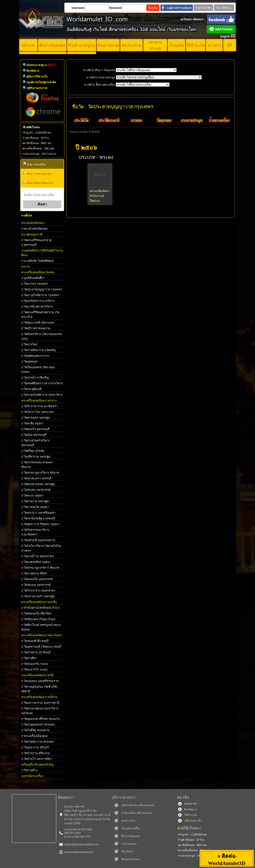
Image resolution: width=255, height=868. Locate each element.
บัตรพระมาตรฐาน (41, 65)
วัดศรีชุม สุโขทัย (34, 451)
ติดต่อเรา (199, 19)
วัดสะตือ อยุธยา (34, 423)
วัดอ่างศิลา (30, 658)
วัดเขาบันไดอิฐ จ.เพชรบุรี (39, 518)
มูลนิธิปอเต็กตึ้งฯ (34, 278)
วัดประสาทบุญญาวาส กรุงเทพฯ (43, 289)
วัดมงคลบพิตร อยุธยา (37, 562)
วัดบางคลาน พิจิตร (35, 573)
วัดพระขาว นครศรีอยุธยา (40, 513)
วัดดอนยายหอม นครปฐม (40, 484)
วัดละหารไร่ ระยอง (36, 669)
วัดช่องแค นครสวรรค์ (37, 585)
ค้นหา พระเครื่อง (34, 164)
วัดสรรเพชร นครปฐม (37, 418)
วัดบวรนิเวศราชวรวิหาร (38, 307)
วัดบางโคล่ (31, 344)
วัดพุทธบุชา (31, 362)
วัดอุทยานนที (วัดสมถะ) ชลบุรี (42, 647)
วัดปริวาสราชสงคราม (37, 328)
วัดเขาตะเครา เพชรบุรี (38, 478)
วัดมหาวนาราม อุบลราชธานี (42, 703)
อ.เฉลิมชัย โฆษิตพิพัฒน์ (39, 261)
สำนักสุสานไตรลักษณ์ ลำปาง (42, 608)
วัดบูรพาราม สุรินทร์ (36, 747)
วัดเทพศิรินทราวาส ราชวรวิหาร (43, 383)
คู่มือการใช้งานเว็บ (37, 77)
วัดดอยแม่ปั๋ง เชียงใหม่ (38, 613)
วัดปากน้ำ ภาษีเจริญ (36, 378)
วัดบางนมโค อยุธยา (36, 507)
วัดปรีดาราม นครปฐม (37, 457)
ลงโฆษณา (186, 19)
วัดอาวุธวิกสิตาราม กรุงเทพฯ (42, 295)
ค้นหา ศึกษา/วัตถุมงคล (38, 182)
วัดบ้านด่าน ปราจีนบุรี (37, 652)
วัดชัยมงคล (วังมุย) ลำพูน (40, 619)
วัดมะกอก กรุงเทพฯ (36, 284)
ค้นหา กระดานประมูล (37, 173)
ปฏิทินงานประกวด (37, 88)
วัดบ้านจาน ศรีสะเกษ (37, 753)
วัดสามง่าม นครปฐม (36, 501)
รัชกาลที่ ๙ (31, 770)
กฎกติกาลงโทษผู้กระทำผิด (41, 82)
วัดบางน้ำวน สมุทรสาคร (39, 556)
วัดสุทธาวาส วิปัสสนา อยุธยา (42, 524)
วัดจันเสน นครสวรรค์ (37, 490)
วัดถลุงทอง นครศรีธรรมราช (41, 681)
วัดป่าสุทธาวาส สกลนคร (39, 742)
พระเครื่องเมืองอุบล (36, 736)
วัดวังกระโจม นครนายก (39, 412)
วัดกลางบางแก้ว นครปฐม (39, 596)
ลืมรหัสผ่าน (33, 71)
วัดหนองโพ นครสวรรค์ (38, 579)
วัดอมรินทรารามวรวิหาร (39, 301)
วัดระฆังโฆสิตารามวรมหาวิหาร (43, 395)
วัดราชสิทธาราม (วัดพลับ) (40, 350)
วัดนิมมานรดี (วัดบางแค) (39, 323)
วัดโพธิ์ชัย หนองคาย (37, 730)
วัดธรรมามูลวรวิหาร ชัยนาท (42, 473)
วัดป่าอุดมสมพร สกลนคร (39, 724)
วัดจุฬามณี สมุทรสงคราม (40, 540)
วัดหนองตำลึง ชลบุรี (36, 641)
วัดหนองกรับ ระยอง (36, 664)
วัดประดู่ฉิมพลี (33, 389)
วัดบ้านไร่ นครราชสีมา (38, 759)
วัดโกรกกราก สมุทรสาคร (40, 591)
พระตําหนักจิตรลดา (36, 229)
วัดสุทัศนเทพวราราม (37, 356)
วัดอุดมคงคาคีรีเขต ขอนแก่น (42, 719)
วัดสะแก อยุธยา (34, 495)
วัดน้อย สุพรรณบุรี (35, 435)
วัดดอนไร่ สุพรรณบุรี (37, 429)
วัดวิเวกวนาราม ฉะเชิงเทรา (41, 406)
